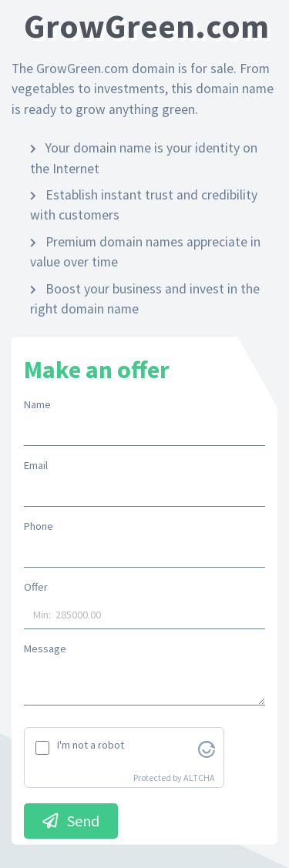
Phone (39, 526)
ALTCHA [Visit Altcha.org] (199, 778)
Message (45, 648)
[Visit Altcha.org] (207, 748)
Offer (36, 587)
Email (36, 465)
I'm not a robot (91, 745)
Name (37, 404)
